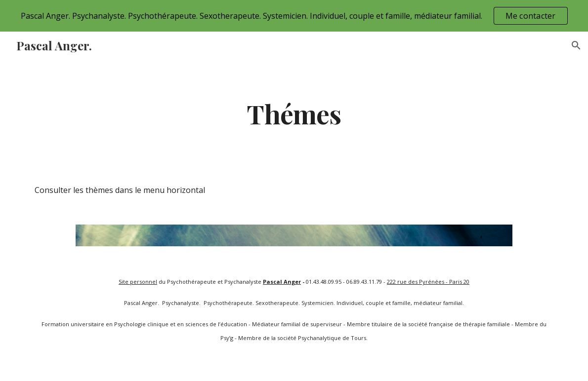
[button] (576, 45)
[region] (294, 16)
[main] (294, 113)
